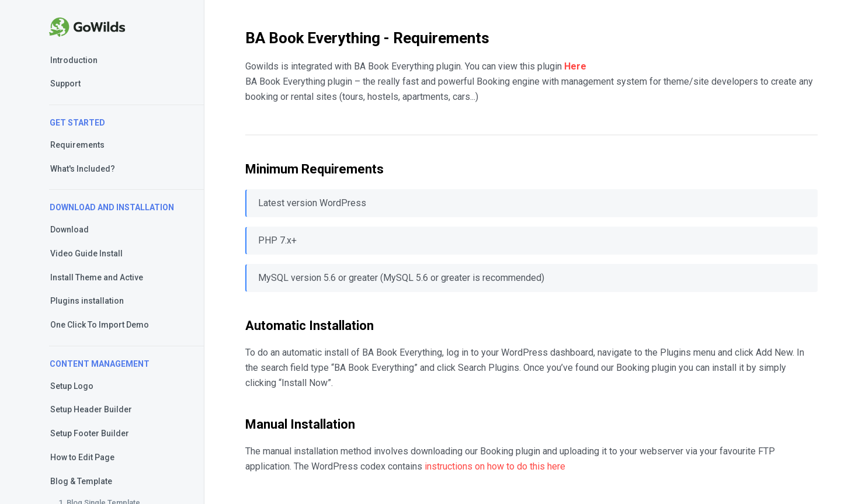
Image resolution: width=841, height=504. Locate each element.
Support (65, 84)
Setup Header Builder (91, 409)
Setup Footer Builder (90, 433)
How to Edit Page (82, 457)
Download (69, 230)
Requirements (77, 145)
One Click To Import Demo (100, 325)
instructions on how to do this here (495, 466)
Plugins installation (87, 301)
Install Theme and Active (97, 277)
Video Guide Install (86, 253)
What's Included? (83, 169)
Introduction (74, 60)
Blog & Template (81, 481)
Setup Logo (72, 386)
